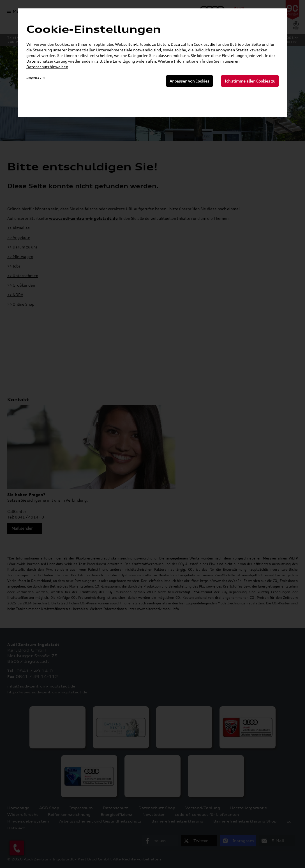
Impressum (35, 77)
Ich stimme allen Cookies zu (250, 81)
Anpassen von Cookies (190, 81)
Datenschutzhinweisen (47, 67)
